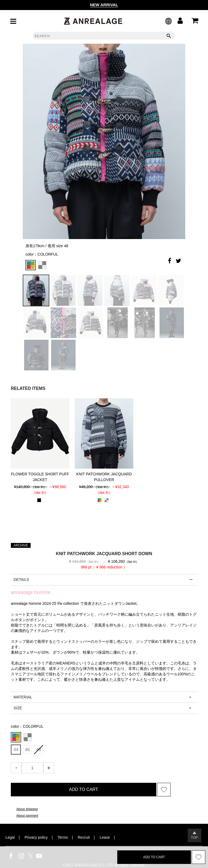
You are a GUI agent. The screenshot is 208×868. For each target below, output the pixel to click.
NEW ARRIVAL (104, 5)
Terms (63, 837)
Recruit (84, 837)
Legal (10, 837)
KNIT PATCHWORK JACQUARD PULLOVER (104, 477)
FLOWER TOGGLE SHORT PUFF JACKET (40, 477)
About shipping (27, 809)
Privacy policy (36, 837)
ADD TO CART (84, 789)
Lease (105, 837)
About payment (27, 816)
